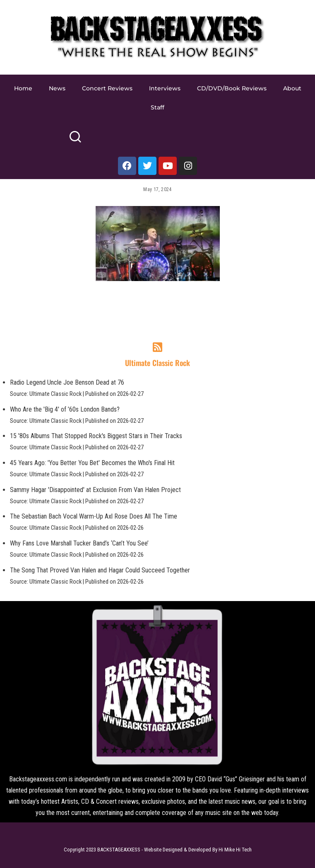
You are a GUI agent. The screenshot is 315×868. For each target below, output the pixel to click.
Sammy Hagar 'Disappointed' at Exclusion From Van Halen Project (95, 490)
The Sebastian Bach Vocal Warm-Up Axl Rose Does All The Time (94, 516)
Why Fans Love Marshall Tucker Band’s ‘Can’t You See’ (79, 543)
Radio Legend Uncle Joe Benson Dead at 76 (67, 382)
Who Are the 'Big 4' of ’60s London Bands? (65, 409)
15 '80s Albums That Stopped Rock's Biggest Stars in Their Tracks (96, 436)
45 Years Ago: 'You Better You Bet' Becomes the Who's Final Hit (92, 463)
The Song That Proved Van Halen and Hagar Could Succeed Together (100, 570)
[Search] (75, 140)
